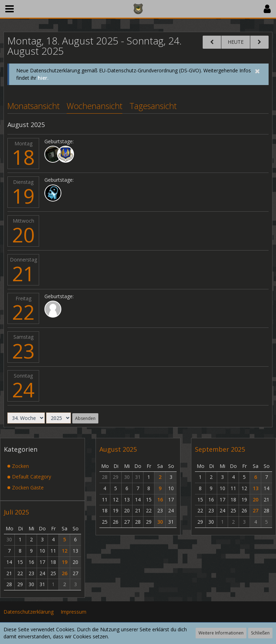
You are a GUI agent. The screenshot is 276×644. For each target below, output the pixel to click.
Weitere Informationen (221, 633)
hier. (43, 78)
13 (256, 488)
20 (23, 235)
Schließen (260, 633)
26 (65, 573)
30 (160, 522)
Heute (236, 42)
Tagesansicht (153, 106)
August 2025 (118, 449)
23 (23, 351)
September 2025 (220, 449)
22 (23, 312)
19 (23, 196)
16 (160, 499)
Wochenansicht (94, 106)
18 (23, 157)
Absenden (85, 418)
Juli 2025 (16, 512)
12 (65, 551)
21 (23, 273)
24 (23, 390)
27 (256, 510)
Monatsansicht (33, 106)
